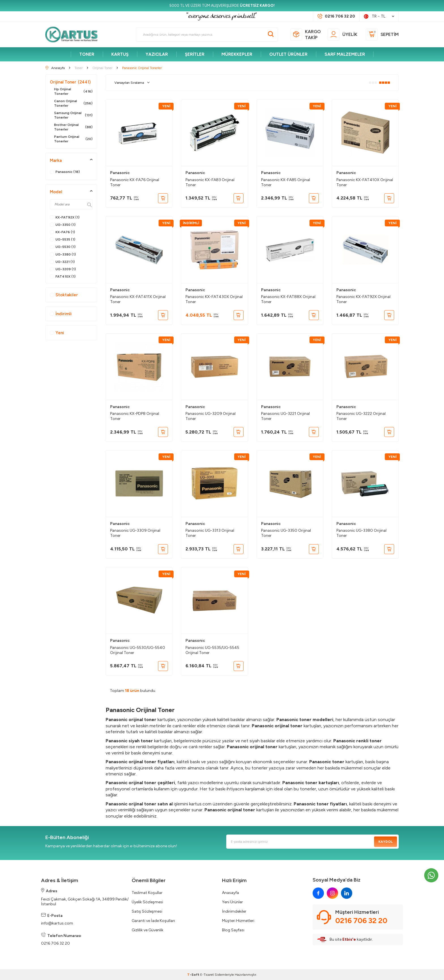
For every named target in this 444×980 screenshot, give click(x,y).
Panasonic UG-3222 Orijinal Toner (361, 416)
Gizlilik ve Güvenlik (148, 930)
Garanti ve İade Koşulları (153, 921)
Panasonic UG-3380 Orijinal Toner (361, 533)
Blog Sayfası (233, 930)
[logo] (74, 35)
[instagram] (332, 893)
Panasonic (120, 173)
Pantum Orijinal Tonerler (73, 139)
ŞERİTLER (195, 54)
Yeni (57, 333)
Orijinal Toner (70, 82)
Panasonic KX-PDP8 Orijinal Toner (135, 416)
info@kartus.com (57, 923)
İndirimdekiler (234, 911)
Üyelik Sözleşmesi (147, 902)
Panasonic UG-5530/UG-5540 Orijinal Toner (138, 650)
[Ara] (271, 35)
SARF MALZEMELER (345, 54)
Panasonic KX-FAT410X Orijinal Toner (365, 182)
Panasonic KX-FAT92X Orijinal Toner (363, 299)
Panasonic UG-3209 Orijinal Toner (211, 416)
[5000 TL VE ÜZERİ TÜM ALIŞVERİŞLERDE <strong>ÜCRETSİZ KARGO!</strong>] (222, 6)
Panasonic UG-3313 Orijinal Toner (210, 533)
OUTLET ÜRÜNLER (288, 54)
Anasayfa (230, 893)
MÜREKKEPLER (237, 54)
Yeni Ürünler (232, 902)
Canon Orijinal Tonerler (73, 103)
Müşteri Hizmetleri (238, 921)
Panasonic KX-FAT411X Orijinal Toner (138, 299)
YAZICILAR (157, 54)
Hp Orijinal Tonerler (73, 91)
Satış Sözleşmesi (147, 911)
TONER (87, 54)
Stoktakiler (64, 295)
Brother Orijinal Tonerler (73, 127)
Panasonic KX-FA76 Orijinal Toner (135, 182)
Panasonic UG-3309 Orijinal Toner (135, 533)
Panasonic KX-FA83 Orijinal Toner (210, 182)
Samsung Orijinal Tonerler (73, 115)
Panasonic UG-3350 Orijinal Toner (286, 533)
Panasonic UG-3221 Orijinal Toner (285, 416)
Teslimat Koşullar (147, 893)
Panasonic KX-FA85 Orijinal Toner (286, 182)
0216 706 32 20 (55, 943)
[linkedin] (347, 893)
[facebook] (318, 893)
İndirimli (61, 314)
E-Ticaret (207, 975)
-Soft (194, 975)
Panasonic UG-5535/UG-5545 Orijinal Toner (212, 650)
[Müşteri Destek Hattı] (336, 16)
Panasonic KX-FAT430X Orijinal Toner (214, 299)
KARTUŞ (120, 54)
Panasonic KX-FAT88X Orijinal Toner (288, 299)
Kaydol (386, 842)
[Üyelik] (342, 35)
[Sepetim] (382, 35)
